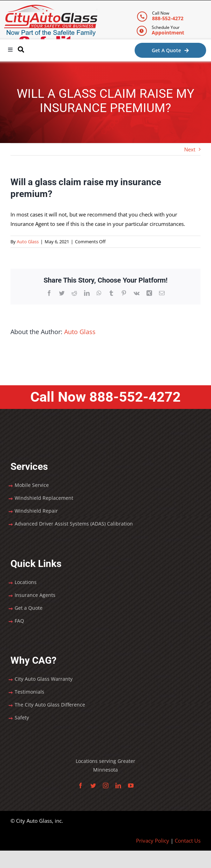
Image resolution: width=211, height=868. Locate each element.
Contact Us (188, 841)
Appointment (168, 33)
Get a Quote (29, 608)
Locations (26, 582)
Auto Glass (28, 242)
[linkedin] (118, 786)
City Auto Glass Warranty (44, 679)
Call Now (105, 397)
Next (190, 149)
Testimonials (29, 692)
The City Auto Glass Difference (50, 705)
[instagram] (106, 786)
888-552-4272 (168, 18)
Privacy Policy (153, 841)
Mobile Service (32, 485)
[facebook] (81, 786)
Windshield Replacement (44, 498)
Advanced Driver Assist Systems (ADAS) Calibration (74, 524)
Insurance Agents (35, 595)
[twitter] (93, 786)
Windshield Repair (36, 511)
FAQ (19, 621)
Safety (22, 717)
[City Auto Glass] (51, 7)
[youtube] (131, 786)
